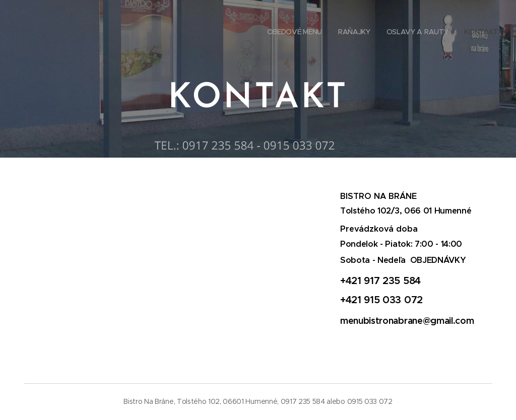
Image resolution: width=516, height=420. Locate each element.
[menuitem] (453, 33)
